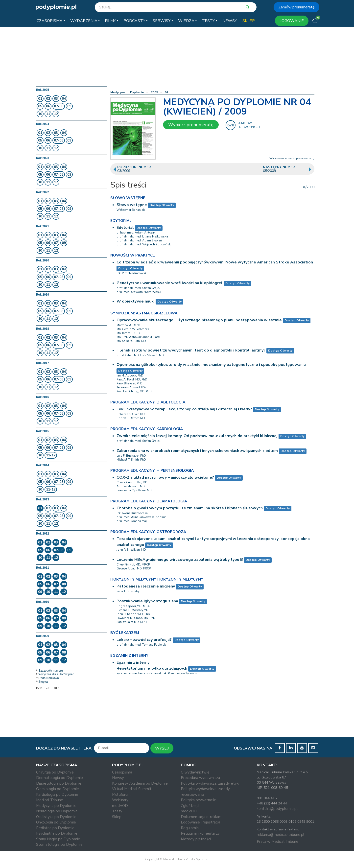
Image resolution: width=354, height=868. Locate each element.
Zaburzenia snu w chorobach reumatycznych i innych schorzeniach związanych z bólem (197, 451)
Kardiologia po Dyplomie (57, 795)
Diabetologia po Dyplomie (59, 783)
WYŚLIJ (162, 748)
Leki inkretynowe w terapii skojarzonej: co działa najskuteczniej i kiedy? (184, 409)
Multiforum (121, 795)
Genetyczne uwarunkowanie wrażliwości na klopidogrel (170, 283)
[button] (51, 21)
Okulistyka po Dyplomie (56, 817)
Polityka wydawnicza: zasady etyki (210, 783)
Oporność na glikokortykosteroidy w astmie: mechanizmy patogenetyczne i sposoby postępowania (211, 365)
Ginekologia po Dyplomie (58, 789)
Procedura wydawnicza (200, 778)
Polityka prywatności (199, 800)
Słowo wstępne (132, 205)
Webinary (120, 800)
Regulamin (190, 828)
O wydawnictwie (195, 772)
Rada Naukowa (49, 678)
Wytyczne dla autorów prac (56, 674)
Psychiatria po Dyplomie (57, 833)
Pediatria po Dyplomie (55, 828)
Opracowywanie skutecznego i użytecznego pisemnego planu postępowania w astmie (199, 320)
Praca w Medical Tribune (278, 842)
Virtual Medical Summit (132, 789)
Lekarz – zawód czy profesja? (144, 640)
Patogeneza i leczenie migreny (146, 586)
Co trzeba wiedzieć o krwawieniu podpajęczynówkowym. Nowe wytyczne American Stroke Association (215, 262)
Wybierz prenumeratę (191, 125)
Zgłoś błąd (190, 806)
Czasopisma (122, 772)
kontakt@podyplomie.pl (277, 809)
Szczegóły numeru (51, 671)
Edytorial (125, 228)
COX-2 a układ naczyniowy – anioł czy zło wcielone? (165, 477)
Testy (117, 811)
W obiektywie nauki (136, 301)
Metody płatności (196, 839)
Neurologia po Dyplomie (57, 811)
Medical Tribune (50, 800)
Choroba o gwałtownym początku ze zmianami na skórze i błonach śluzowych (190, 508)
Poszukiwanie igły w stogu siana (147, 601)
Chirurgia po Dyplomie (55, 772)
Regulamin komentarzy (200, 833)
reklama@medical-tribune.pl (281, 835)
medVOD (120, 806)
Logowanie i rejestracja (201, 822)
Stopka (43, 682)
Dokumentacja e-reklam (201, 817)
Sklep (117, 817)
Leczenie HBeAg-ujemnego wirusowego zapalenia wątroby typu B (180, 560)
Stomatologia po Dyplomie (59, 845)
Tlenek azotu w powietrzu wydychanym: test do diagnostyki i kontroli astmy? (191, 350)
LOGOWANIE (292, 21)
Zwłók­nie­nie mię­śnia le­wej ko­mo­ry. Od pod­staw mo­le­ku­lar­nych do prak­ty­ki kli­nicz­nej (197, 436)
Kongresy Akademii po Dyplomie (140, 783)
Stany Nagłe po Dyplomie (58, 839)
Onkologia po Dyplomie (56, 822)
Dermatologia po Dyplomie (59, 778)
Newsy (118, 778)
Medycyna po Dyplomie (127, 92)
